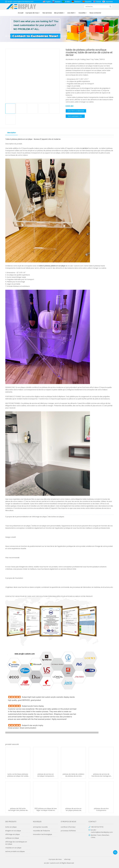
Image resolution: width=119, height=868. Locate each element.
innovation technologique (43, 834)
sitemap (67, 859)
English (48, 2)
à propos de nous (32, 13)
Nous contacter (95, 13)
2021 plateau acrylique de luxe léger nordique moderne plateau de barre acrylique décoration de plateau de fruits (46, 809)
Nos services (47, 13)
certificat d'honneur (68, 827)
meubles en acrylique (13, 848)
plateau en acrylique (60, 36)
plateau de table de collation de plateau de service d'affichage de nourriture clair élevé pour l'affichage (73, 775)
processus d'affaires (68, 831)
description (11, 133)
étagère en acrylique (13, 831)
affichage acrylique (12, 834)
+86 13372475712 (97, 827)
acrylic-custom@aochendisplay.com (21, 2)
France (98, 2)
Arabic (67, 2)
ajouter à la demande (76, 111)
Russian (58, 2)
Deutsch (78, 2)
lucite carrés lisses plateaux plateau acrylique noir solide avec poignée (18, 775)
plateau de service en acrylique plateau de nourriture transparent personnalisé (73, 809)
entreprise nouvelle (40, 827)
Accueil (21, 13)
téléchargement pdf (75, 116)
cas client (71, 13)
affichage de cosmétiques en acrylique (16, 843)
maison (10, 36)
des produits (59, 13)
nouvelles (82, 13)
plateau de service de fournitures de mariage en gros (101, 775)
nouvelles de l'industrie (41, 831)
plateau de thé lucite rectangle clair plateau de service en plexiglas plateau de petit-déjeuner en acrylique (18, 809)
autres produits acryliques (39, 36)
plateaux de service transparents (101, 809)
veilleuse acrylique (12, 838)
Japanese (109, 2)
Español (88, 2)
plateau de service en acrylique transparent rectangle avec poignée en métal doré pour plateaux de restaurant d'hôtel (46, 775)
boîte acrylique (11, 827)
